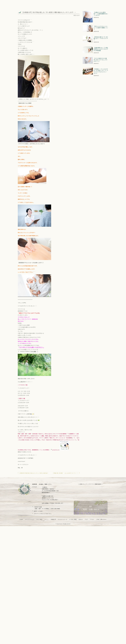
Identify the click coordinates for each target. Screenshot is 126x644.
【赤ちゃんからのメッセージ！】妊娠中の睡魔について (101, 28)
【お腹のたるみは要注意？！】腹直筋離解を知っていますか (101, 14)
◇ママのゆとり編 (23, 385)
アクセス (92, 519)
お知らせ (81, 519)
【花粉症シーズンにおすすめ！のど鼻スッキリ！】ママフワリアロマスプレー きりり (101, 71)
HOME (21, 519)
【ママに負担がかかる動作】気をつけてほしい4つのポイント (101, 60)
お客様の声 (53, 519)
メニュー (47, 519)
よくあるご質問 (73, 519)
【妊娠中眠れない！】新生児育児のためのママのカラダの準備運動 (101, 49)
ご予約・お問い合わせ (101, 519)
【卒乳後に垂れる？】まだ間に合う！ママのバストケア (101, 38)
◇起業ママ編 (21, 398)
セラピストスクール (63, 519)
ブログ (86, 519)
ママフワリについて (29, 519)
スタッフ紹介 (39, 519)
